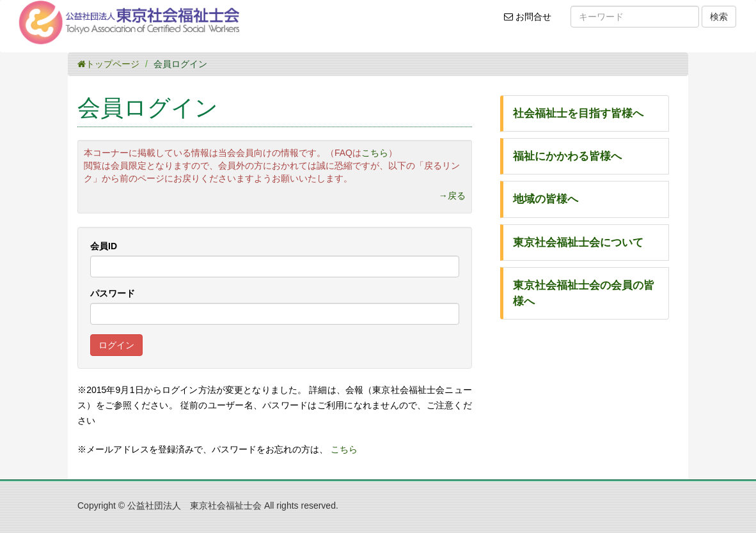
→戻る (452, 196)
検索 (719, 17)
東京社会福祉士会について (578, 243)
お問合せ (532, 21)
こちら (375, 153)
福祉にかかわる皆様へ (567, 156)
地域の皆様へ (546, 199)
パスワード (113, 293)
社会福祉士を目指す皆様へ (578, 113)
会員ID (104, 246)
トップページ (108, 64)
